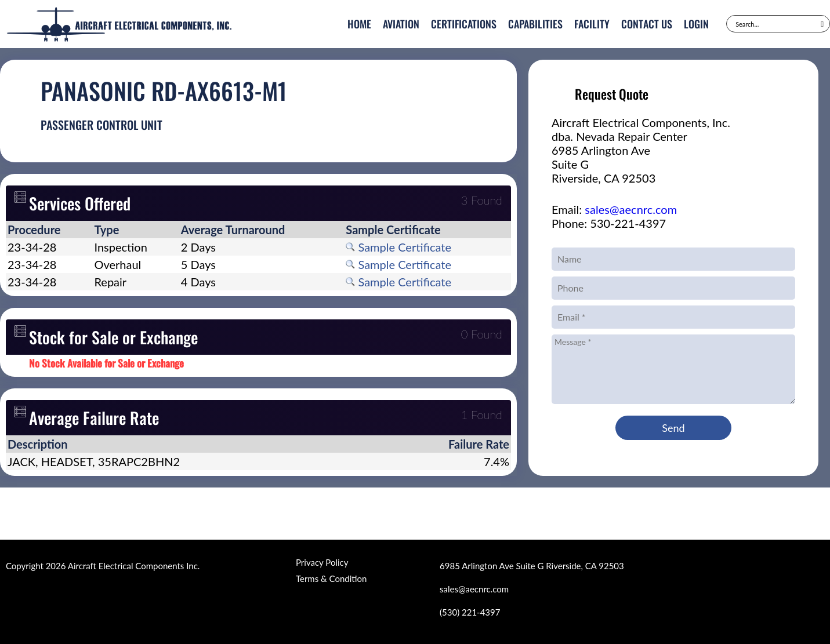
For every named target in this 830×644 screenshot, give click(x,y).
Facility (592, 24)
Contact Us (647, 24)
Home (359, 24)
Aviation (401, 24)
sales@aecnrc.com (631, 209)
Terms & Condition (331, 578)
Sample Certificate (398, 247)
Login (696, 24)
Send (673, 428)
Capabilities (535, 24)
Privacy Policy (322, 562)
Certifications (464, 24)
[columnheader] (49, 230)
